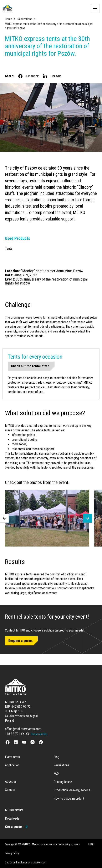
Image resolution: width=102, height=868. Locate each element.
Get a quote (13, 827)
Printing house (63, 782)
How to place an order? (69, 798)
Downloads (12, 818)
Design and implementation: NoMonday (25, 863)
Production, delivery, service (72, 790)
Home (9, 19)
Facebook (28, 76)
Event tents (12, 757)
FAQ (56, 774)
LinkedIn (52, 76)
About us (11, 781)
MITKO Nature (14, 810)
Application (12, 765)
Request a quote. (21, 641)
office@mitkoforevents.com (23, 729)
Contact (10, 790)
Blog (56, 757)
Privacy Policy (12, 853)
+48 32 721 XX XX (17, 734)
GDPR (91, 845)
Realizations (25, 19)
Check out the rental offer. (30, 366)
